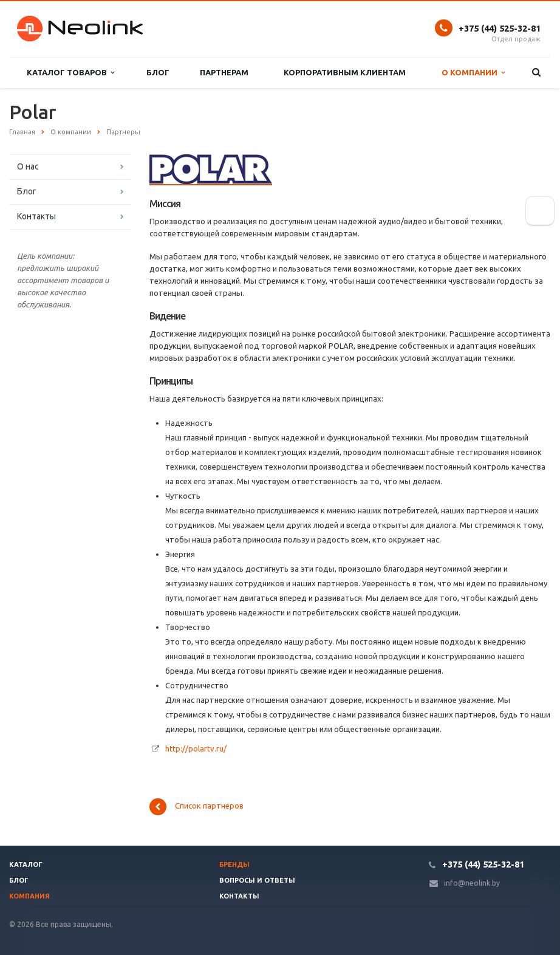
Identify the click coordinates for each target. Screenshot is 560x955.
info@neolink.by (472, 883)
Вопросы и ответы (257, 880)
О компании (473, 73)
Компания (29, 896)
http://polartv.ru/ (196, 748)
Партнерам (224, 72)
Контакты (36, 216)
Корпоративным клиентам (345, 72)
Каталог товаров (70, 73)
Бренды (234, 864)
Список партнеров (196, 807)
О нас (28, 166)
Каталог (26, 864)
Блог (158, 72)
